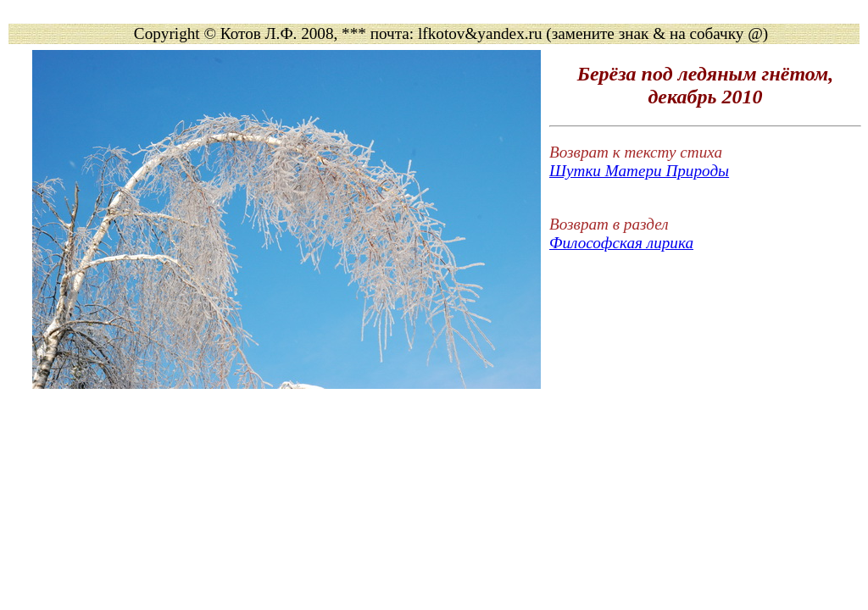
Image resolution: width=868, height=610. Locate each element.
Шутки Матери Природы (639, 171)
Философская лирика (621, 243)
